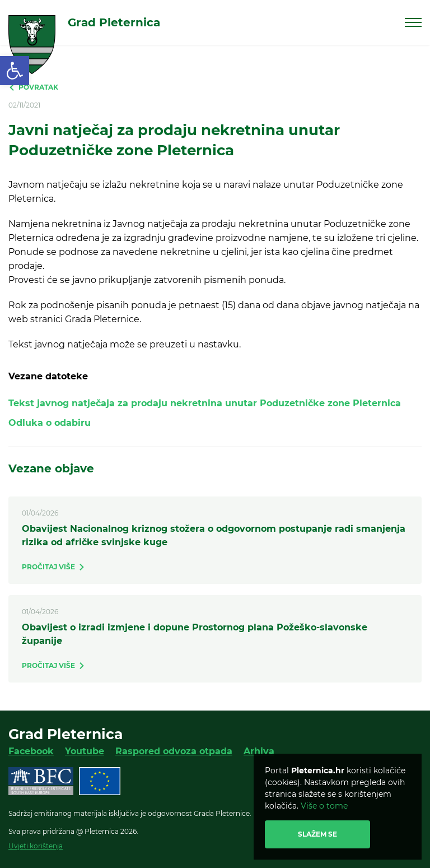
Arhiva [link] (259, 751)
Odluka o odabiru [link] (50, 423)
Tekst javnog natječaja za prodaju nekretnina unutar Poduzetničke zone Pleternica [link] (205, 403)
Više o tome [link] (324, 806)
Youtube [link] (85, 751)
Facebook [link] (31, 751)
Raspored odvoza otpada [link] (174, 751)
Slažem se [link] (317, 834)
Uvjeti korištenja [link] (36, 846)
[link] (15, 71)
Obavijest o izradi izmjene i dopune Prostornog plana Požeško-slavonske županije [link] (195, 634)
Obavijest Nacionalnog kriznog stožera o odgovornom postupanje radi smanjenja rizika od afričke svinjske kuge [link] (214, 535)
